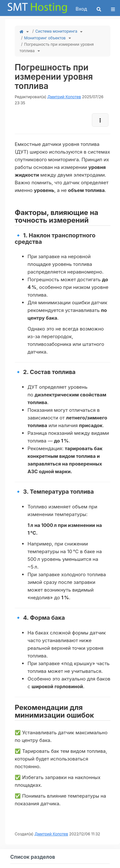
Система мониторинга (56, 31)
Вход (81, 9)
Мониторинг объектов (45, 38)
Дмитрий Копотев (64, 97)
